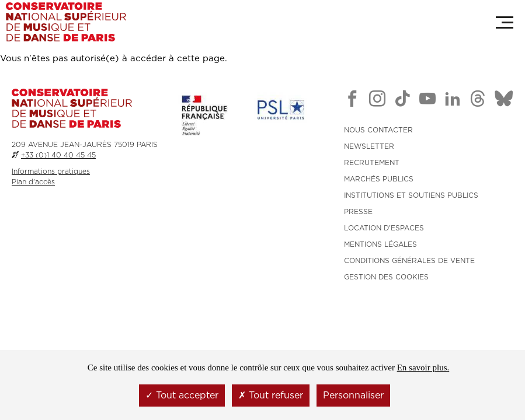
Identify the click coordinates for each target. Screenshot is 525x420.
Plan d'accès (33, 182)
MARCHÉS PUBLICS (379, 179)
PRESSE (358, 212)
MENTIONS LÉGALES (380, 244)
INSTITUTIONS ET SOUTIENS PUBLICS (411, 195)
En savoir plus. (423, 367)
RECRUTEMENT (372, 163)
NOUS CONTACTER (378, 130)
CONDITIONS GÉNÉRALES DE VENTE (409, 261)
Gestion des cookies (386, 277)
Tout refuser (271, 395)
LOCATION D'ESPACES (384, 228)
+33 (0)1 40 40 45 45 (58, 155)
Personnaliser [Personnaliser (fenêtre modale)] (353, 395)
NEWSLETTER (369, 146)
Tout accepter (182, 395)
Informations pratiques (51, 171)
